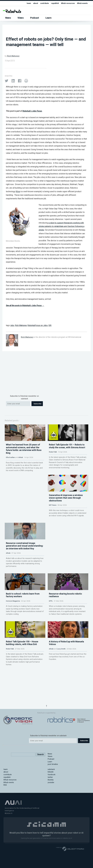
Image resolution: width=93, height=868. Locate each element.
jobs (12, 325)
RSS (5, 816)
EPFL (51, 646)
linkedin (51, 803)
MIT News (53, 528)
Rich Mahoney (13, 56)
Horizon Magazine (13, 646)
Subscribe (38, 404)
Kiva (18, 192)
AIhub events (82, 3)
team (28, 3)
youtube (51, 814)
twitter (50, 808)
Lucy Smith (61, 706)
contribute (43, 3)
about (34, 3)
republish (54, 3)
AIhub (21, 469)
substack (51, 801)
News (8, 18)
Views (21, 18)
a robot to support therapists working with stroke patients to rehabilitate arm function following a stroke (61, 226)
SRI (50, 325)
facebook (52, 806)
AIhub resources (67, 3)
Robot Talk (53, 463)
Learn (48, 18)
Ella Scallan (10, 469)
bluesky (51, 811)
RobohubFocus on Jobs (38, 325)
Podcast (35, 18)
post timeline (53, 795)
